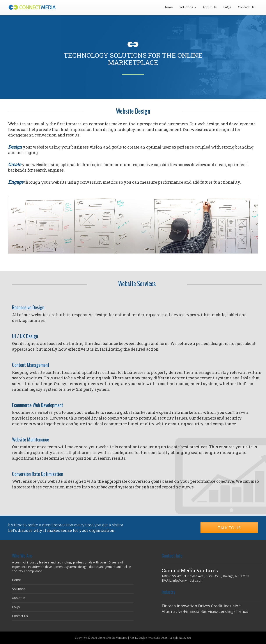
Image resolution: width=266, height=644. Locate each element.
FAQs (227, 7)
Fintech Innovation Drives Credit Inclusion (201, 606)
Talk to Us (229, 528)
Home (168, 7)
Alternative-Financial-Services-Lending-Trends (205, 611)
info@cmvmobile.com (188, 580)
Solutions (19, 589)
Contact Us (246, 7)
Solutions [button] (188, 7)
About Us (210, 7)
